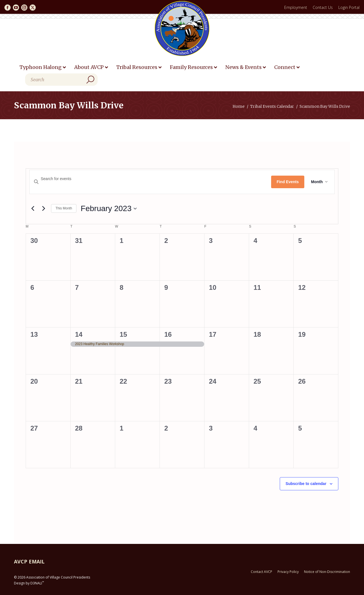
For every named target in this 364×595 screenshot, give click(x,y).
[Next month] (44, 209)
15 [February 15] (123, 334)
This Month (64, 208)
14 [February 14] (79, 334)
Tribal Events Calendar (272, 106)
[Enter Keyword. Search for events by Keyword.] (150, 179)
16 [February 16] (168, 334)
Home (239, 106)
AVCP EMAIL (29, 561)
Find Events (288, 182)
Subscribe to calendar (306, 484)
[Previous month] (33, 209)
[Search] (61, 80)
